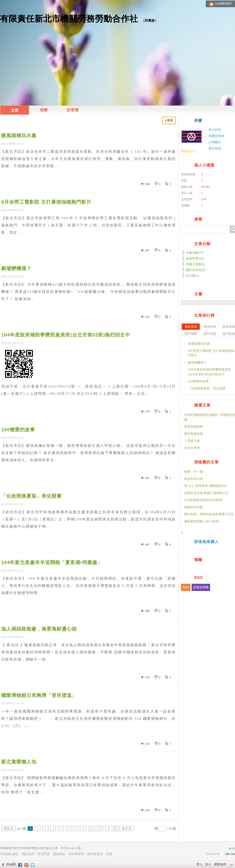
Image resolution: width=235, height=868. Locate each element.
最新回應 (210, 327)
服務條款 (59, 854)
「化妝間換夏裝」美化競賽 (31, 496)
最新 (170, 120)
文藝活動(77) (195, 253)
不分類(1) (192, 276)
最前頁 (9, 829)
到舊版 (150, 21)
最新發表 (191, 327)
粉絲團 (11, 864)
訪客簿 (73, 110)
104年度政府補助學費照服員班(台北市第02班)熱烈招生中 (66, 335)
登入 (200, 864)
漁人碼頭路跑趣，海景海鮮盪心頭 (39, 629)
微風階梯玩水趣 (19, 136)
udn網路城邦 (223, 3)
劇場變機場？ (16, 268)
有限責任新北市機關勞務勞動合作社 (69, 19)
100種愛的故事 (18, 430)
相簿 (44, 110)
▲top (232, 848)
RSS (186, 587)
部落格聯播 (201, 587)
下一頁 (112, 829)
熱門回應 (210, 334)
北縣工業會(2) (196, 264)
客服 (109, 854)
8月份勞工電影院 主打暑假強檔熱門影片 (46, 202)
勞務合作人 (189, 151)
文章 (15, 110)
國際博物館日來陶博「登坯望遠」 (39, 695)
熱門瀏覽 (191, 334)
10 (99, 829)
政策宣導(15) (195, 258)
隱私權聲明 (95, 854)
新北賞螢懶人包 (19, 762)
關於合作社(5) (196, 270)
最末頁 (126, 829)
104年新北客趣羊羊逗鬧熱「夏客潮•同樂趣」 (52, 562)
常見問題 (44, 854)
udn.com (230, 854)
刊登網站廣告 (9, 854)
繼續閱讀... (27, 176)
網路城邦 (220, 864)
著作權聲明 (76, 854)
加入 (208, 864)
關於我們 (28, 854)
